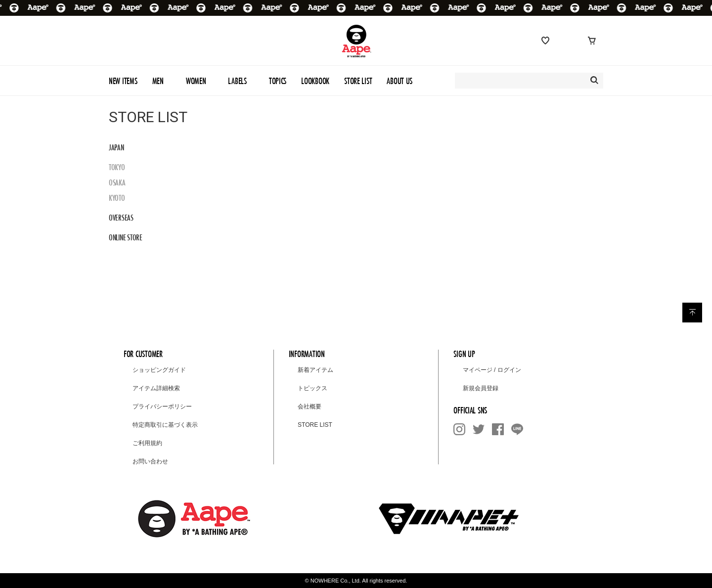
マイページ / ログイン (492, 370)
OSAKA (117, 182)
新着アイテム (315, 370)
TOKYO (117, 167)
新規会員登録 (481, 388)
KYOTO (117, 198)
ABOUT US (400, 81)
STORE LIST (358, 81)
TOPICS (278, 81)
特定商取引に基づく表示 (165, 425)
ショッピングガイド (159, 370)
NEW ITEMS (123, 81)
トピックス (312, 388)
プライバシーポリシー (162, 407)
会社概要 (310, 407)
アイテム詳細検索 (156, 388)
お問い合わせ (150, 461)
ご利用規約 (147, 443)
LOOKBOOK (315, 81)
